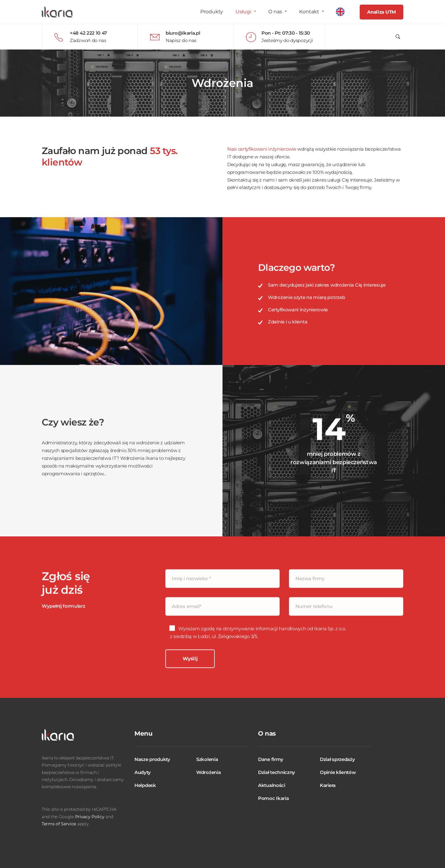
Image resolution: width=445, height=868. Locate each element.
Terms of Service (59, 824)
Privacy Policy (90, 817)
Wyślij (190, 683)
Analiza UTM (381, 12)
